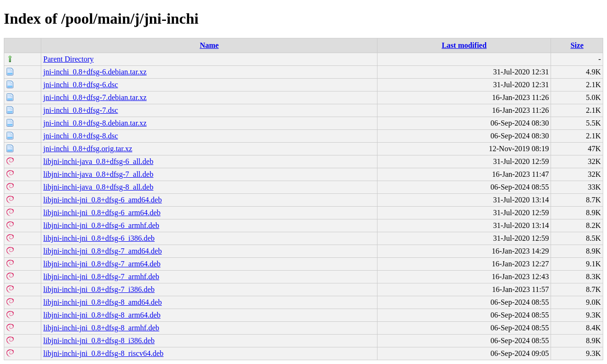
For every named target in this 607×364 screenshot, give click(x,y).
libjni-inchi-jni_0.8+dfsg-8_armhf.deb (101, 328)
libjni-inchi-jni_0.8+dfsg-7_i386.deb (99, 289)
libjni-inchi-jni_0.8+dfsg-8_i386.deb (99, 341)
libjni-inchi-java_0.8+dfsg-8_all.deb (98, 187)
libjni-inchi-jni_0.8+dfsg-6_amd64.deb (102, 200)
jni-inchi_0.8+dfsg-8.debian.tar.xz (95, 123)
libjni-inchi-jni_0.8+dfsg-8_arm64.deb (102, 315)
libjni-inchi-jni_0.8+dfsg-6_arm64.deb (102, 213)
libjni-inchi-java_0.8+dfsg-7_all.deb (98, 174)
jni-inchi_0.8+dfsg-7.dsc (80, 110)
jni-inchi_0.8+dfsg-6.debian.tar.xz (95, 72)
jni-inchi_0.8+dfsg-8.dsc (80, 136)
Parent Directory (68, 59)
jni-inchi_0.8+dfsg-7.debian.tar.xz (95, 97)
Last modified (464, 45)
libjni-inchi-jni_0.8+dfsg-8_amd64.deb (102, 302)
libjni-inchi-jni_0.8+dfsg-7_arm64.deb (102, 264)
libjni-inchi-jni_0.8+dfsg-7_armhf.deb (101, 277)
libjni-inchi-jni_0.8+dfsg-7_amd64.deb (102, 251)
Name (209, 45)
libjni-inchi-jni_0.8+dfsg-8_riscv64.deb (103, 353)
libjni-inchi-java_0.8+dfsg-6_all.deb (98, 161)
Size (577, 45)
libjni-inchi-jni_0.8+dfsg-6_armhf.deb (101, 225)
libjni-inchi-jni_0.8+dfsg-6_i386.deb (99, 238)
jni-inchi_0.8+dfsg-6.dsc (80, 85)
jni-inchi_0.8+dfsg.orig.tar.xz (88, 149)
